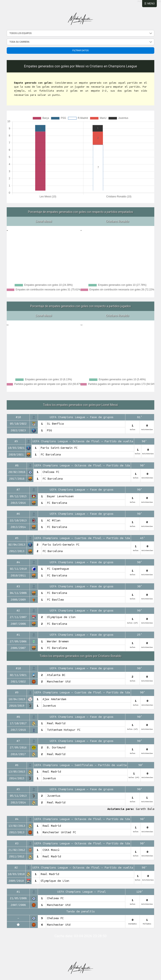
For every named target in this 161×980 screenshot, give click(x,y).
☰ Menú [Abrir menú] (149, 4)
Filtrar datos (80, 51)
